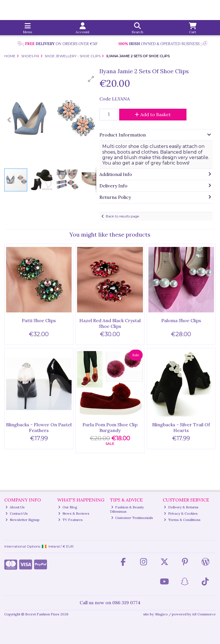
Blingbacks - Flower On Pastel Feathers (39, 427)
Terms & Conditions (182, 520)
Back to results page (122, 216)
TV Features (70, 520)
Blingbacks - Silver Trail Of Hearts (181, 427)
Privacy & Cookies (181, 513)
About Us (15, 507)
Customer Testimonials (132, 518)
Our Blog (68, 507)
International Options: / (39, 546)
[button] (91, 79)
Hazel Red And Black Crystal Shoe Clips (110, 323)
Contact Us (17, 513)
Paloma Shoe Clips (181, 320)
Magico (162, 614)
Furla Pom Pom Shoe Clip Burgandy (110, 427)
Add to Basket (153, 114)
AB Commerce (204, 614)
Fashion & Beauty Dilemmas (127, 509)
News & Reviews (74, 513)
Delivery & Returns (181, 507)
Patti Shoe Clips (39, 320)
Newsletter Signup (22, 520)
